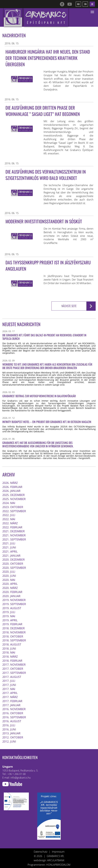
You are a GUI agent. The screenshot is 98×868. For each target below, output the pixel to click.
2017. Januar (11, 705)
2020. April (10, 584)
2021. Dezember (13, 531)
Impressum (58, 851)
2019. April (10, 620)
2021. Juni (9, 547)
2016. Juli (9, 725)
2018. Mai (9, 652)
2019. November (14, 600)
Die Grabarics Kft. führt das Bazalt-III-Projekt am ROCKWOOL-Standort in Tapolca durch (44, 337)
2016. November (14, 709)
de (92, 4)
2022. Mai (9, 519)
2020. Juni (9, 576)
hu (78, 4)
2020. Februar (12, 592)
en (85, 4)
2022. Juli (9, 515)
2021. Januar (11, 555)
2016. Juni (9, 729)
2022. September (14, 511)
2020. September (14, 568)
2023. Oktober (13, 507)
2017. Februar (12, 701)
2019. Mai (9, 616)
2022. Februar (12, 527)
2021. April (10, 551)
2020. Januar (11, 596)
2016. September (14, 717)
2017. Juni (9, 685)
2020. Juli (9, 572)
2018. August (12, 644)
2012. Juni (9, 741)
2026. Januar (11, 491)
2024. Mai (9, 503)
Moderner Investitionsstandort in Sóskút (44, 221)
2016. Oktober (13, 713)
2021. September (14, 539)
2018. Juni (9, 648)
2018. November (14, 632)
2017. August (12, 677)
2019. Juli (9, 612)
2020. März (10, 588)
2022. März (10, 523)
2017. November (14, 665)
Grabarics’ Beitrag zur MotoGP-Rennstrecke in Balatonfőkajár (39, 396)
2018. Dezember (13, 628)
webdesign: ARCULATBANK (49, 860)
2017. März (10, 697)
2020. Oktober (13, 563)
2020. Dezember (13, 559)
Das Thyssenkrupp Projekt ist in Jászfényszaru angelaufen (48, 266)
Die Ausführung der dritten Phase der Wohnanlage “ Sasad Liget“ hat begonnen (43, 111)
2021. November (14, 535)
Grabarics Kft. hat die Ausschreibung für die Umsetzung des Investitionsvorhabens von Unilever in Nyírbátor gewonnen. (38, 444)
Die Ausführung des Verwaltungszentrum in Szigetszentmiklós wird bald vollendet (46, 175)
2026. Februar (12, 487)
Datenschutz (41, 851)
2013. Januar (11, 733)
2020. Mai (9, 580)
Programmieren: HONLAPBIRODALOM (49, 865)
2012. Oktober (13, 737)
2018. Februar (12, 660)
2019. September (14, 604)
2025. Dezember (13, 495)
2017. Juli (9, 681)
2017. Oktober (13, 668)
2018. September (14, 640)
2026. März (10, 483)
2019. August (12, 608)
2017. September (14, 673)
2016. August (12, 721)
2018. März (10, 656)
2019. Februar (12, 624)
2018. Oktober (13, 636)
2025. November (14, 499)
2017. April (10, 693)
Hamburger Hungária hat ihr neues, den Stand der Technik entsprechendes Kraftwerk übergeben (48, 58)
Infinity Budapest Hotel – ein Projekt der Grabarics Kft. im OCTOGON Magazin (47, 422)
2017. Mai (9, 689)
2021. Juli (9, 543)
